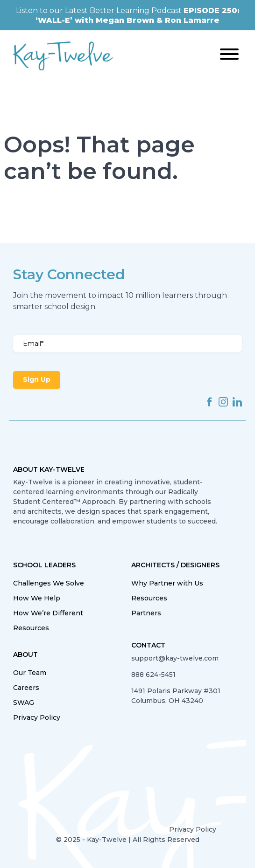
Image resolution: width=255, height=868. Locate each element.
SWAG (24, 703)
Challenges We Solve (49, 583)
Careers (26, 688)
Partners (146, 613)
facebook (209, 402)
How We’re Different (48, 613)
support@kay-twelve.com (175, 658)
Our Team (30, 673)
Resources (31, 628)
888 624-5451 (153, 675)
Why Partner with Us (167, 583)
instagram (223, 402)
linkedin (237, 402)
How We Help (37, 598)
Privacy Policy (37, 717)
